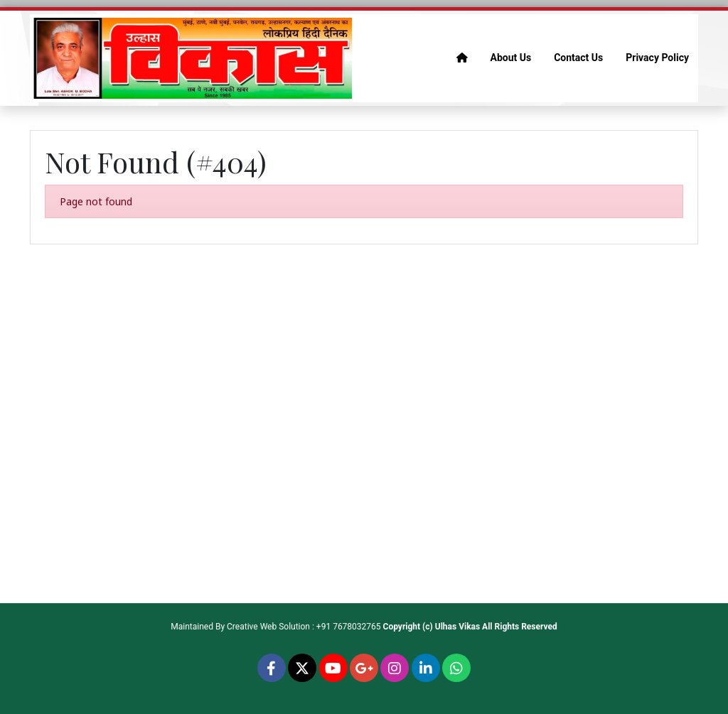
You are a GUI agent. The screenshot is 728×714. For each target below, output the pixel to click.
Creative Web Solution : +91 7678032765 (304, 627)
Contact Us (578, 58)
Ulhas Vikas (457, 627)
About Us (511, 58)
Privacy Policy (657, 58)
